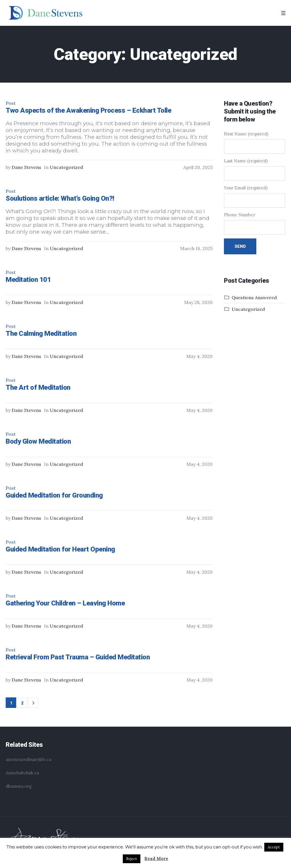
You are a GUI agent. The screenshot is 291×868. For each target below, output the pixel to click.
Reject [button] (132, 859)
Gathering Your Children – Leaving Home (65, 603)
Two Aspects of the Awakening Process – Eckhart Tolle (88, 110)
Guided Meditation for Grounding (54, 495)
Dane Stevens (26, 167)
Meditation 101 (28, 280)
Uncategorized (66, 167)
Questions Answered (254, 297)
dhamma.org (19, 786)
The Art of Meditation (38, 387)
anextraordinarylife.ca (29, 759)
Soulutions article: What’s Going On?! (60, 198)
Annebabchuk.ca (22, 773)
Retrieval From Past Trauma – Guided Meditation (78, 657)
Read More (156, 858)
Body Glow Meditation (38, 441)
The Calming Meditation (41, 334)
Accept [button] (274, 847)
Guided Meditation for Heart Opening (60, 549)
